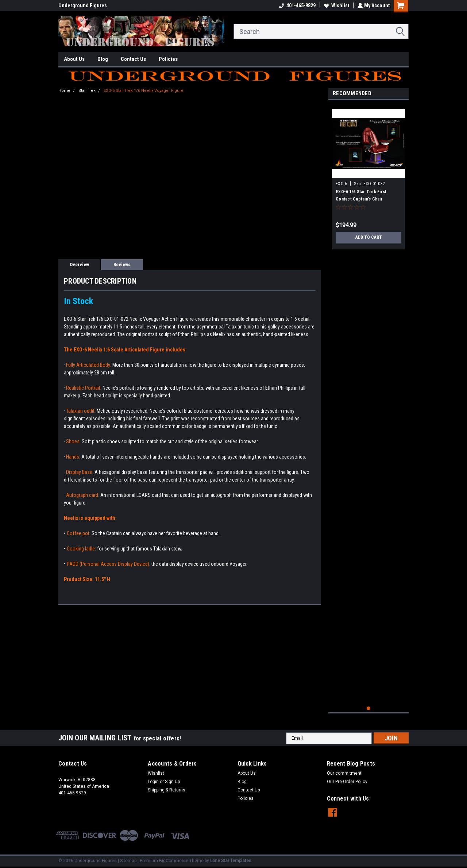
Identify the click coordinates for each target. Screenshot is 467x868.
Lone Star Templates (231, 861)
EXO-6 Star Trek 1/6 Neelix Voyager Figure (144, 91)
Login (153, 782)
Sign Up (172, 782)
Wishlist (336, 5)
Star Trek (87, 91)
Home (64, 91)
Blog (103, 59)
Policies (168, 59)
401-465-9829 (297, 5)
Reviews (122, 264)
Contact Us (133, 59)
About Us (74, 59)
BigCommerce (174, 861)
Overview (79, 264)
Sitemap (128, 861)
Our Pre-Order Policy (347, 782)
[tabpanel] (368, 176)
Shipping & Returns (167, 790)
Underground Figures (83, 5)
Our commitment (344, 773)
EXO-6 (341, 184)
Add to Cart (369, 237)
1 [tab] (369, 709)
